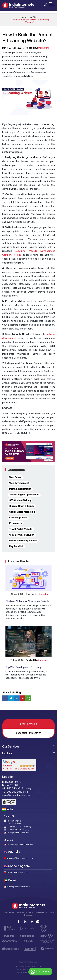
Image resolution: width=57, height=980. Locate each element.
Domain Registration (20, 489)
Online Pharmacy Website (23, 541)
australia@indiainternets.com (20, 858)
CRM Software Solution (22, 535)
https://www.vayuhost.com (28, 966)
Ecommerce (16, 523)
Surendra (43, 594)
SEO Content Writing (20, 500)
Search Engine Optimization (24, 495)
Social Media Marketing (22, 512)
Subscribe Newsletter (29, 733)
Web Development (19, 483)
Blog (33, 17)
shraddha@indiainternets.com (20, 845)
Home (23, 17)
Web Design (16, 477)
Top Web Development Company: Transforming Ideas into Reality (24, 669)
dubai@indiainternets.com (19, 887)
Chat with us (40, 972)
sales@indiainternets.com (18, 833)
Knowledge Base (18, 518)
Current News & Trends (22, 506)
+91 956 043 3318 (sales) (19, 827)
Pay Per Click (16, 546)
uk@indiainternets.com (17, 872)
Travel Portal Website (21, 529)
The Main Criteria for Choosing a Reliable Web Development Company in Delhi (27, 603)
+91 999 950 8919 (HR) (18, 830)
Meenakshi (43, 48)
